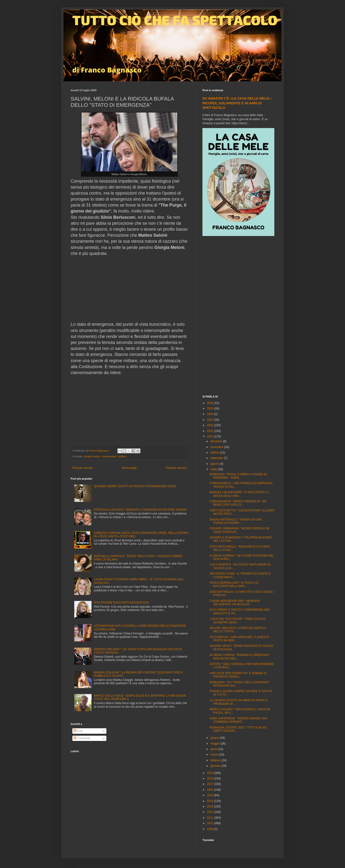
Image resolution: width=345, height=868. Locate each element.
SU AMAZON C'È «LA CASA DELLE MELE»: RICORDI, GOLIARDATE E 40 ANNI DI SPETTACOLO (237, 103)
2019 (211, 773)
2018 (211, 778)
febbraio (216, 760)
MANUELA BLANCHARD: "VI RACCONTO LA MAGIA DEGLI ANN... (239, 494)
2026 (211, 403)
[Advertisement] (238, 316)
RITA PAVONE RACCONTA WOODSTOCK (121, 603)
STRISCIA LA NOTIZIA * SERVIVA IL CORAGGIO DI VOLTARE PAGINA (140, 510)
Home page (129, 468)
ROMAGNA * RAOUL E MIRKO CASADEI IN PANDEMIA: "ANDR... (238, 476)
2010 (211, 823)
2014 (211, 801)
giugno (215, 738)
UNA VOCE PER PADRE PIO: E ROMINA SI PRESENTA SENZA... (238, 675)
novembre (217, 447)
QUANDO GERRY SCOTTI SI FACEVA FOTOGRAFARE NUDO (135, 486)
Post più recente (82, 468)
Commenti (82, 738)
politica (122, 456)
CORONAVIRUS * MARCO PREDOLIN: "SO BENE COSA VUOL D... (238, 503)
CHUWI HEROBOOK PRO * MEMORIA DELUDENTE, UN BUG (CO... (235, 603)
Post (78, 731)
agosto (215, 464)
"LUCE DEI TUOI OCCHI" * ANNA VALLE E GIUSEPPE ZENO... (237, 621)
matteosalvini (109, 456)
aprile (214, 749)
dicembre (217, 441)
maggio (216, 744)
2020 (211, 437)
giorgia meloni (92, 456)
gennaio (216, 766)
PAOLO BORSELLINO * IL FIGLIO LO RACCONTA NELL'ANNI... (234, 584)
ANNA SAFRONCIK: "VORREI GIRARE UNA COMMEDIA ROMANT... (238, 720)
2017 (211, 784)
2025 (211, 409)
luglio (214, 469)
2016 (211, 790)
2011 (211, 818)
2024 (211, 414)
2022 (211, 425)
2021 (211, 431)
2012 (211, 812)
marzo (215, 755)
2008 (211, 829)
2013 (211, 806)
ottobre (215, 453)
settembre (217, 458)
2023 (211, 420)
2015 (211, 795)
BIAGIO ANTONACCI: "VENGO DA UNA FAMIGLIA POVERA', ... (236, 521)
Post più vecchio (176, 468)
